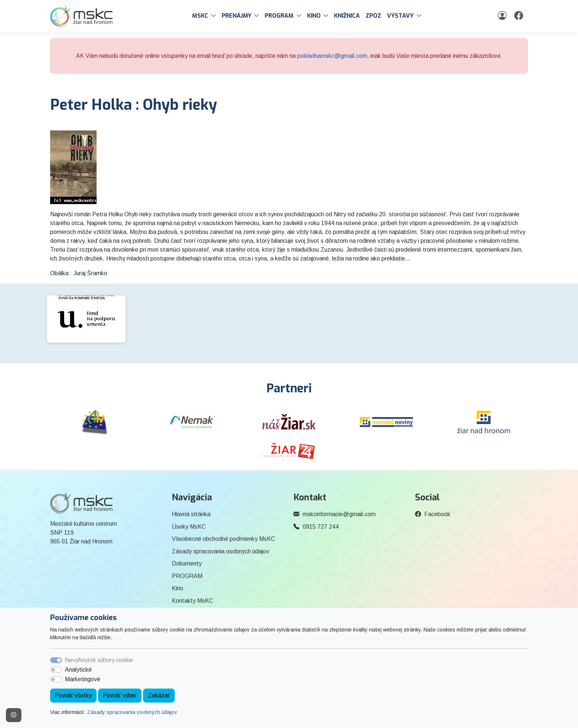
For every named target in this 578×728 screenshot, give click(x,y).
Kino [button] (314, 16)
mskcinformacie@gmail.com (339, 514)
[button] (215, 16)
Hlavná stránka (191, 514)
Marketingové (83, 679)
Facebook (437, 514)
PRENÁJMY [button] (236, 16)
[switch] (56, 670)
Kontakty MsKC (192, 601)
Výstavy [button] (400, 16)
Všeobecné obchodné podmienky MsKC (223, 539)
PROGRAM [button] (279, 16)
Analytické (78, 670)
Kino (177, 588)
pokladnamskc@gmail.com (332, 56)
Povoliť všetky (73, 695)
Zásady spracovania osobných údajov (132, 712)
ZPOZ (373, 16)
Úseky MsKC (189, 527)
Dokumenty (187, 563)
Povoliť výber (120, 695)
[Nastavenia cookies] (14, 715)
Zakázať (159, 695)
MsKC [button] (200, 16)
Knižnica (347, 16)
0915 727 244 (321, 527)
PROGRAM (187, 576)
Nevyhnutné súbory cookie (99, 660)
